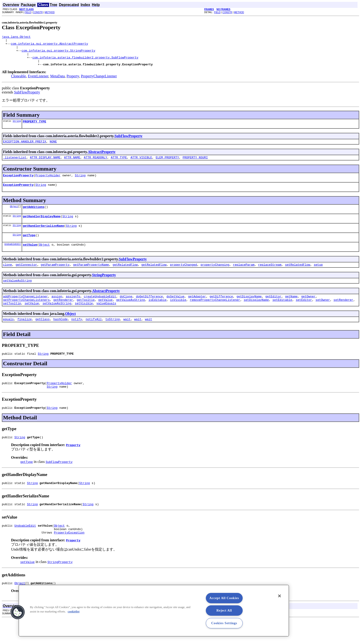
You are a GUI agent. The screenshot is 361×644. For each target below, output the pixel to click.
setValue (30, 258)
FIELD (28, 12)
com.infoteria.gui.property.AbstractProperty (49, 46)
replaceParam (244, 278)
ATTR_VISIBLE (141, 165)
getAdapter (197, 311)
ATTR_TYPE (119, 165)
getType (29, 247)
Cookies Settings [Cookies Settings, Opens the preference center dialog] (224, 623)
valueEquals (106, 320)
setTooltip (12, 320)
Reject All (224, 610)
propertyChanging (215, 278)
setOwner (323, 316)
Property (73, 82)
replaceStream (270, 278)
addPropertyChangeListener (25, 311)
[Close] (279, 596)
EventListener (38, 82)
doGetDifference (149, 311)
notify (77, 336)
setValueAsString (17, 295)
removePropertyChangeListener (215, 316)
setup (318, 278)
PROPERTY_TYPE (34, 128)
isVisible (178, 316)
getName (291, 311)
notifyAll (94, 336)
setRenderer (343, 316)
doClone (126, 311)
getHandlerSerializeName (43, 237)
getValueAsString (130, 316)
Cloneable (19, 82)
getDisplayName (249, 311)
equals (8, 336)
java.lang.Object (16, 37)
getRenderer (63, 316)
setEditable (282, 316)
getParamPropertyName (91, 278)
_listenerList (15, 165)
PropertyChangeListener (99, 82)
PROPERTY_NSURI (195, 165)
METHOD (50, 12)
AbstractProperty (102, 159)
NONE (53, 149)
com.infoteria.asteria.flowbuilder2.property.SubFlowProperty (85, 62)
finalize (24, 336)
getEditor (273, 311)
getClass (42, 336)
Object (14, 217)
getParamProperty (55, 278)
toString (113, 336)
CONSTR (38, 12)
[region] (154, 611)
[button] (18, 612)
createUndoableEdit (100, 311)
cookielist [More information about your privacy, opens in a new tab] (74, 612)
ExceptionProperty (18, 184)
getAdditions (34, 217)
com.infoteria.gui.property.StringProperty (58, 54)
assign (57, 311)
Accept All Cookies (224, 598)
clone (7, 278)
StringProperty (104, 289)
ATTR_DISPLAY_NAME (45, 165)
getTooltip (86, 316)
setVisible (84, 320)
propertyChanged (184, 278)
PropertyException (69, 557)
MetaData (57, 82)
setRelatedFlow (298, 278)
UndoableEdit (13, 257)
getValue (105, 316)
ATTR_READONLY (95, 165)
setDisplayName (256, 316)
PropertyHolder (48, 184)
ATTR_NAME (72, 165)
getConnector (26, 278)
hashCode (60, 336)
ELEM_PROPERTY (167, 165)
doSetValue (175, 311)
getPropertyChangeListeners (26, 316)
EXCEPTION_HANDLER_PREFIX (25, 149)
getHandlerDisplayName (42, 227)
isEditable (157, 316)
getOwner (308, 311)
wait (127, 336)
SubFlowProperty (27, 98)
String (17, 128)
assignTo (73, 311)
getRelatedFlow (125, 278)
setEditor (304, 316)
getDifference (221, 311)
